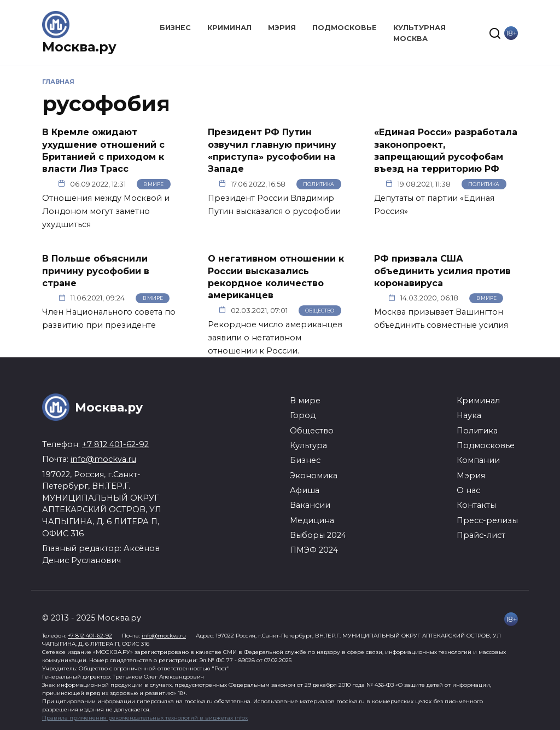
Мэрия (282, 28)
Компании (478, 460)
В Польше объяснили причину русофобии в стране (96, 271)
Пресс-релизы (487, 520)
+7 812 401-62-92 (115, 444)
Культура (308, 445)
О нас (468, 490)
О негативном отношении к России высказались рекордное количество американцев (276, 277)
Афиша (305, 490)
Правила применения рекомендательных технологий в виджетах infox (145, 718)
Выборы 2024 (318, 535)
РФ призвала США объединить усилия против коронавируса (442, 271)
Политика (319, 184)
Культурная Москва (419, 33)
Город (303, 415)
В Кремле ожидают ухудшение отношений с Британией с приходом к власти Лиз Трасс (103, 150)
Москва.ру (79, 47)
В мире (153, 184)
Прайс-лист (481, 535)
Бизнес (175, 28)
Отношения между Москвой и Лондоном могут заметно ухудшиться (106, 211)
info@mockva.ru (103, 459)
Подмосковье (345, 28)
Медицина (312, 520)
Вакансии (310, 505)
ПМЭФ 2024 (314, 550)
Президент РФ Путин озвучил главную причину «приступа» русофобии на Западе (272, 150)
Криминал (229, 28)
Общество (320, 311)
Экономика (314, 476)
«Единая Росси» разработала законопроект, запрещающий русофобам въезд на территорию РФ (446, 150)
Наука (469, 415)
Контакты (476, 505)
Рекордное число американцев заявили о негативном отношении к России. (275, 338)
